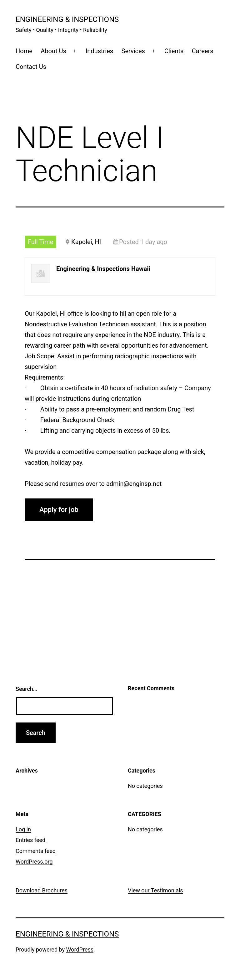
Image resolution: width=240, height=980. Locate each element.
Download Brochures (42, 890)
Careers (203, 51)
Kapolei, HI (86, 242)
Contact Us (31, 67)
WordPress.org (34, 862)
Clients (174, 51)
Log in (23, 829)
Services (133, 51)
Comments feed (36, 851)
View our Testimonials (155, 890)
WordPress (80, 949)
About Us (53, 51)
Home (24, 51)
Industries (99, 51)
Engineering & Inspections (67, 19)
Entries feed (30, 840)
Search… (26, 689)
